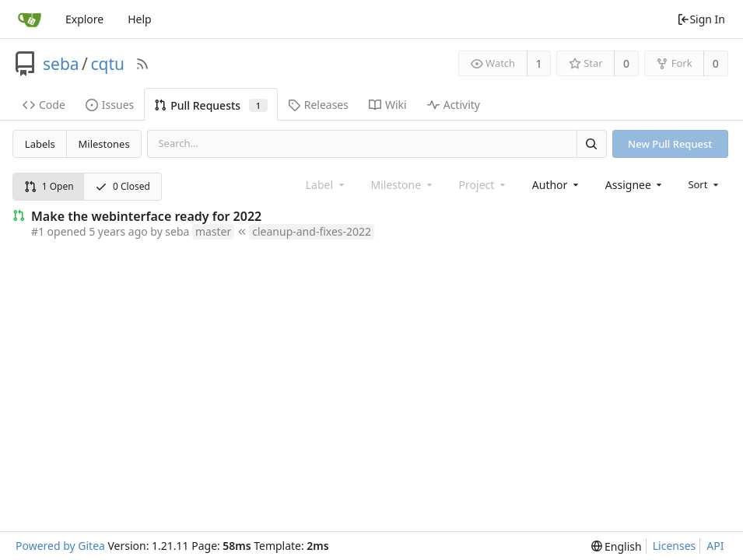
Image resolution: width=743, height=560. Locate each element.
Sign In (701, 19)
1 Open (49, 186)
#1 (38, 231)
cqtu (107, 64)
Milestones (104, 144)
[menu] (704, 184)
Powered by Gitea (60, 546)
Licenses (675, 546)
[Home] (30, 19)
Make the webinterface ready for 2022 (146, 216)
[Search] (591, 143)
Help (140, 19)
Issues (110, 105)
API (715, 546)
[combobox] (557, 185)
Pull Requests (210, 105)
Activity (454, 105)
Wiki (388, 105)
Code (44, 105)
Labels (40, 144)
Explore (84, 19)
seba (61, 64)
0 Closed (123, 186)
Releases (318, 105)
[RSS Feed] (142, 64)
